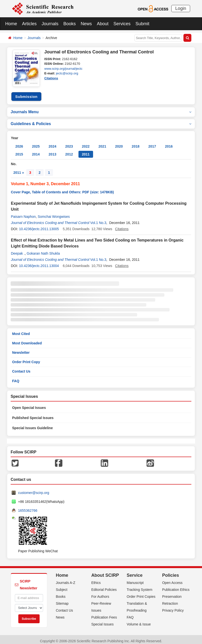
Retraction (170, 600)
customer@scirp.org (34, 490)
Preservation (172, 594)
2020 (119, 143)
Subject (62, 587)
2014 (36, 151)
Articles (29, 24)
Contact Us (21, 368)
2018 (136, 143)
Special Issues (102, 621)
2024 (52, 143)
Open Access (172, 580)
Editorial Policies (104, 587)
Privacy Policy (173, 607)
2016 (169, 143)
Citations (51, 78)
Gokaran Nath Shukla (43, 250)
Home (11, 24)
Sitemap (62, 600)
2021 (102, 143)
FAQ (16, 378)
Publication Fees (104, 614)
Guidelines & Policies (101, 121)
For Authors (100, 594)
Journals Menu (101, 109)
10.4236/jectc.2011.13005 (39, 226)
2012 (69, 151)
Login (181, 8)
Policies (171, 572)
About (103, 24)
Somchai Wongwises (54, 214)
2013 (52, 151)
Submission (26, 94)
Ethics (96, 580)
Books (70, 24)
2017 (152, 143)
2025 (36, 143)
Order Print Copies (141, 594)
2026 (19, 143)
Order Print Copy (26, 359)
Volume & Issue (139, 621)
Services (122, 24)
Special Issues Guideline (32, 425)
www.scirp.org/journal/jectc (63, 69)
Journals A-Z (66, 580)
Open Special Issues (29, 405)
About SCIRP (105, 572)
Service (135, 572)
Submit (142, 24)
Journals (50, 24)
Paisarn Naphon (23, 214)
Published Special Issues (33, 415)
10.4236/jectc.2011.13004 (39, 263)
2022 (86, 143)
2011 (86, 151)
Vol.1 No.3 (98, 220)
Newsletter (21, 350)
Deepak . (18, 250)
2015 (19, 151)
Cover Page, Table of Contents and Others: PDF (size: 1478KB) (62, 189)
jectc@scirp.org (67, 73)
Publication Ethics (176, 587)
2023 (69, 143)
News (86, 24)
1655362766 (28, 508)
